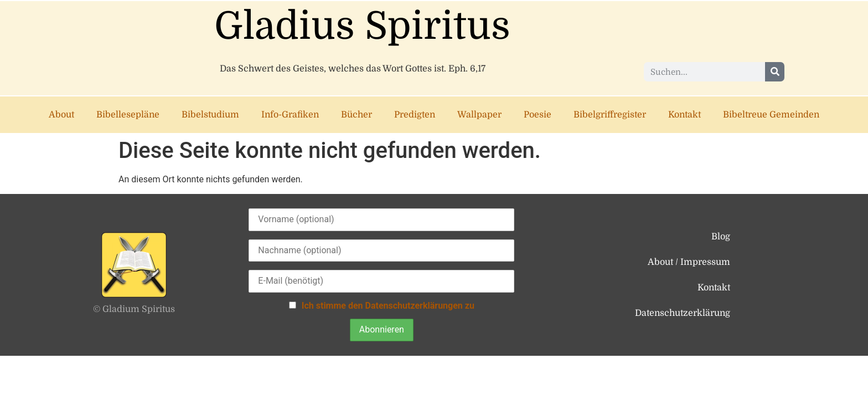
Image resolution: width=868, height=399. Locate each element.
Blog (721, 237)
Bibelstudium (210, 115)
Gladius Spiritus (362, 26)
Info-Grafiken (290, 115)
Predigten (415, 115)
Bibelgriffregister (610, 115)
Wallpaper (479, 115)
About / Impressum (689, 262)
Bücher (356, 115)
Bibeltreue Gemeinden (771, 115)
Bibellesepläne (128, 115)
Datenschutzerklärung (683, 313)
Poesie (538, 115)
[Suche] (775, 72)
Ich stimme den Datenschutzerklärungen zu (388, 306)
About (61, 115)
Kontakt (684, 115)
